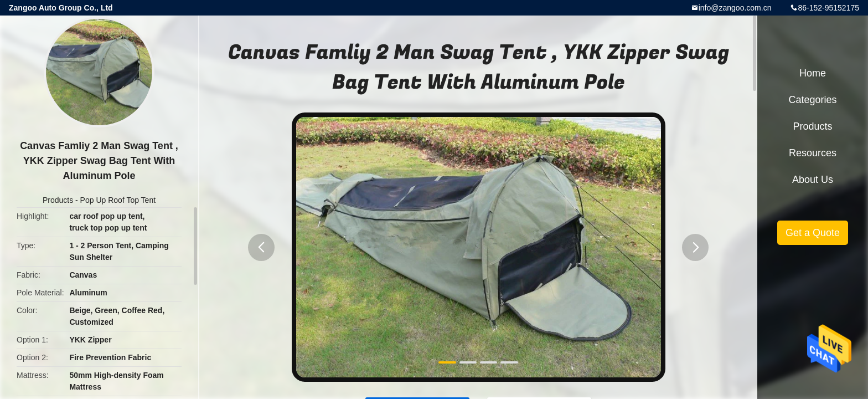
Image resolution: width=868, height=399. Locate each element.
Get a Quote (813, 233)
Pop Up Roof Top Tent (118, 200)
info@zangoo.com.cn (735, 8)
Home (813, 73)
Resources (813, 153)
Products (58, 200)
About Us (813, 180)
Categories (812, 100)
